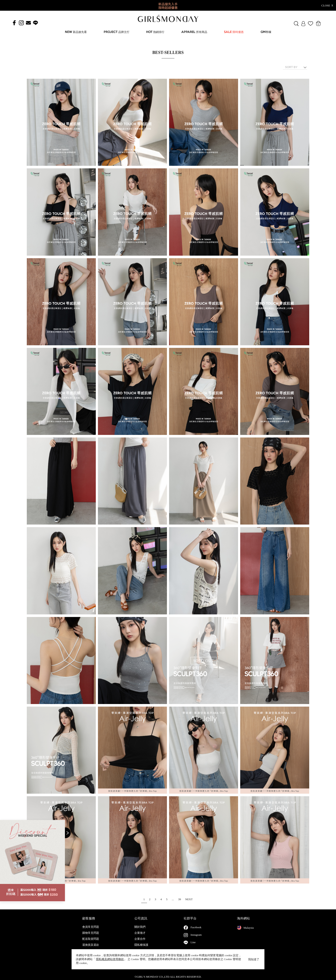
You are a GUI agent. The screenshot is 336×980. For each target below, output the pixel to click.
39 (179, 899)
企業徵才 (140, 937)
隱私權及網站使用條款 (110, 959)
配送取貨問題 (91, 943)
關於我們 (140, 931)
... (173, 899)
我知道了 (254, 959)
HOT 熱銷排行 (155, 32)
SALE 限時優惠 (234, 32)
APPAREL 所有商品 (194, 32)
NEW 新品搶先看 (76, 32)
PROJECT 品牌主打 (117, 32)
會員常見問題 (91, 931)
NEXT (189, 899)
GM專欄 (266, 32)
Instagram (196, 939)
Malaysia (245, 932)
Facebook (196, 932)
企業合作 (140, 943)
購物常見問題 (91, 937)
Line (193, 947)
